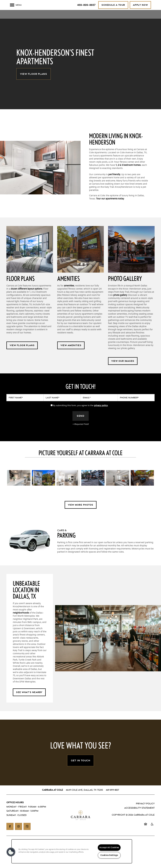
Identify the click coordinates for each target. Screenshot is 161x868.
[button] (113, 5)
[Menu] (16, 5)
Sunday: (11, 823)
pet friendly (114, 183)
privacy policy (101, 414)
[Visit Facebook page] (10, 835)
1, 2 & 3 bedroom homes (128, 173)
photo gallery (120, 303)
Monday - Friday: (17, 815)
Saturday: (13, 819)
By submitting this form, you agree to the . (81, 414)
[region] (72, 851)
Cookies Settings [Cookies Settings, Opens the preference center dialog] (109, 855)
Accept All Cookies (109, 848)
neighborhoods (21, 621)
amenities (69, 294)
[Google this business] (27, 835)
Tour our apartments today (110, 207)
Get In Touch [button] (80, 769)
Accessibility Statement (139, 816)
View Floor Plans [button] (34, 82)
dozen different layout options (27, 297)
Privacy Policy (145, 812)
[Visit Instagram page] (19, 835)
